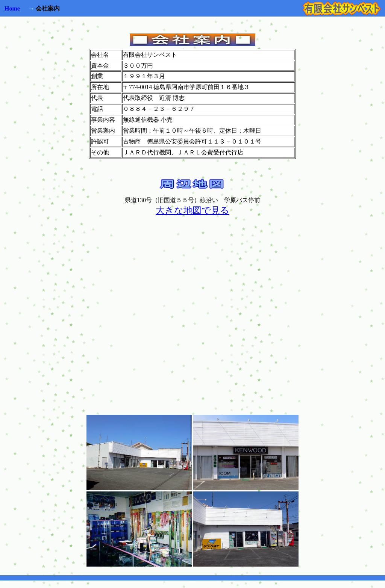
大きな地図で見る (192, 210)
